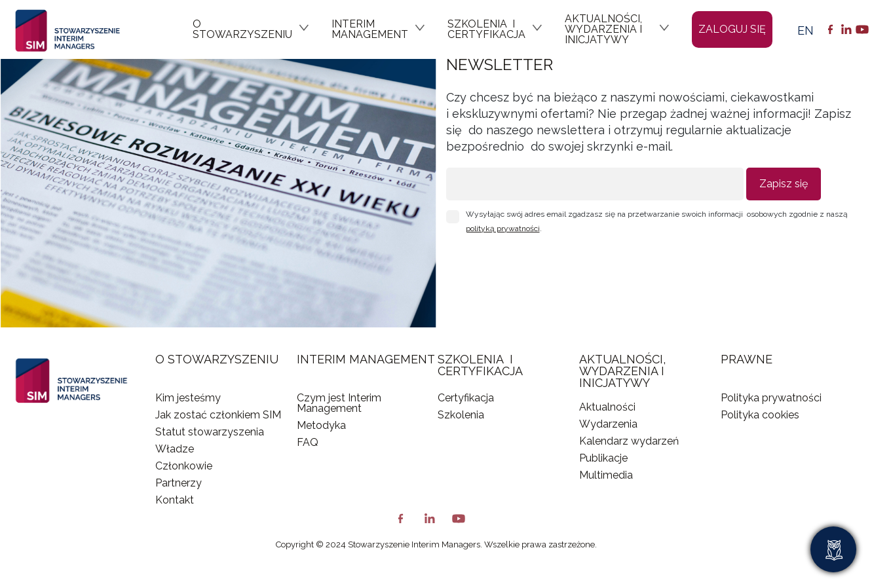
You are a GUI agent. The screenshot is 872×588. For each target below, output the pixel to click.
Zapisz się (784, 184)
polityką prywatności (503, 229)
